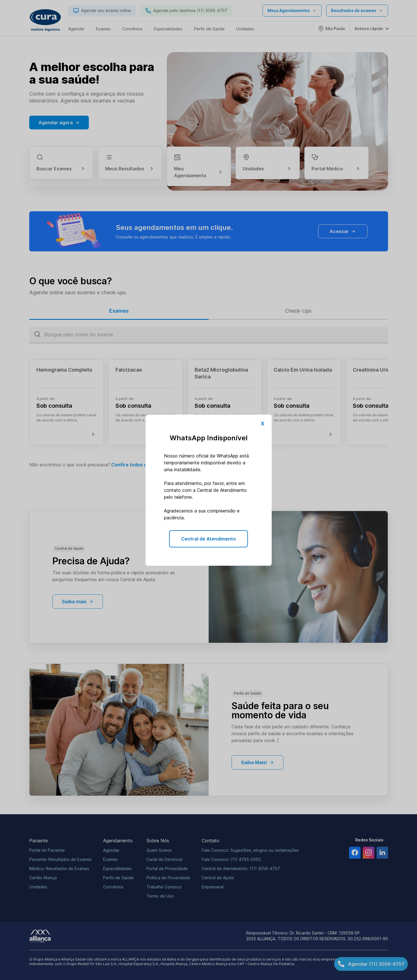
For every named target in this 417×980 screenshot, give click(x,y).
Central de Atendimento (208, 539)
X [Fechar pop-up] (263, 424)
